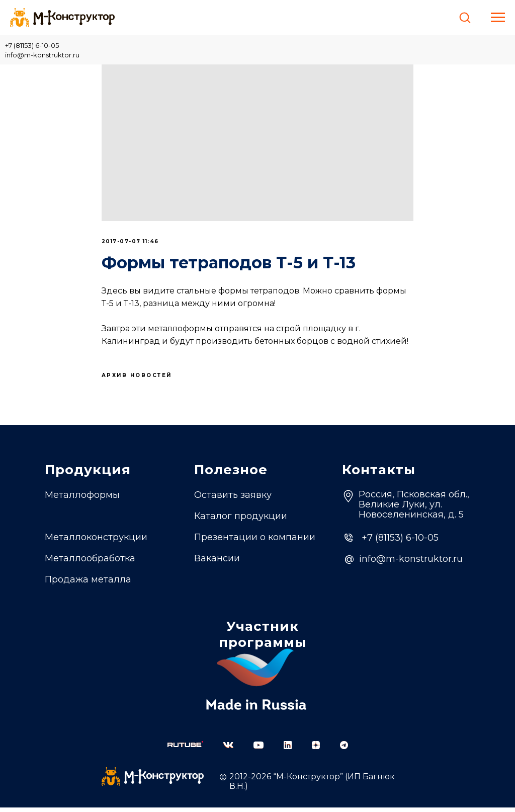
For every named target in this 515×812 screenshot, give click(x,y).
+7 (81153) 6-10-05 (32, 45)
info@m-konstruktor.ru (42, 55)
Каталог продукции (241, 521)
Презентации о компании (255, 542)
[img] (185, 749)
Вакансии (217, 563)
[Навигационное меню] (498, 18)
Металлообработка (90, 563)
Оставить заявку (233, 499)
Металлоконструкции (96, 542)
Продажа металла (88, 584)
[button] (465, 17)
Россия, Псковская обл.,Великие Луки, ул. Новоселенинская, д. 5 (414, 509)
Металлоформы (82, 499)
